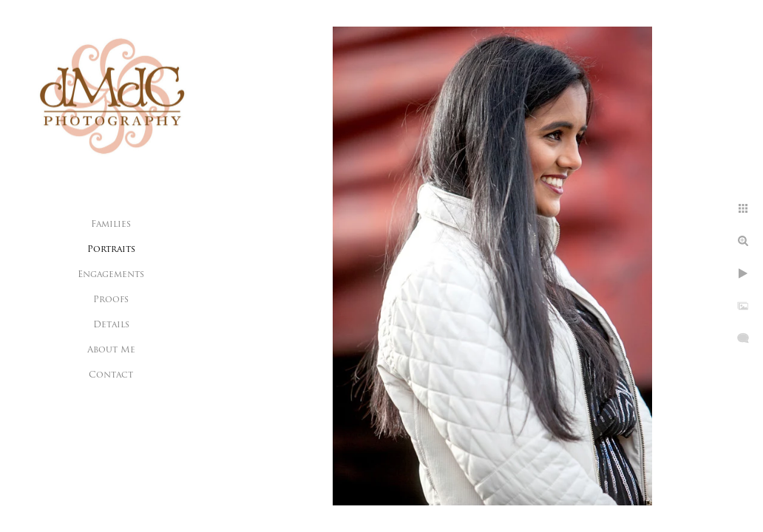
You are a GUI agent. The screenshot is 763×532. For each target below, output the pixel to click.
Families (111, 225)
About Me (111, 350)
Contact (111, 375)
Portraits (111, 250)
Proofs (111, 300)
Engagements (111, 275)
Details (111, 325)
